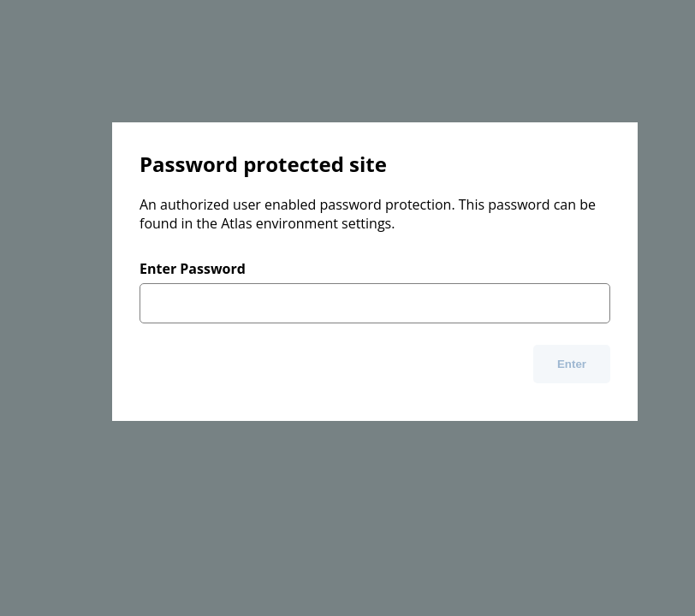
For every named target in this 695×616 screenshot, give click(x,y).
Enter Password (193, 269)
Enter (572, 364)
